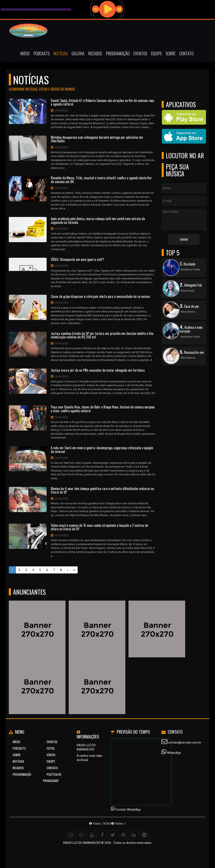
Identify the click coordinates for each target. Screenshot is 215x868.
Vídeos (51, 755)
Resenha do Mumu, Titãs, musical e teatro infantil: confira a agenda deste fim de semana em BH (101, 180)
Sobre (171, 53)
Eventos (140, 53)
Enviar (184, 239)
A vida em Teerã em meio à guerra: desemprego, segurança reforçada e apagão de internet (102, 450)
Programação (118, 53)
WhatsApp (174, 753)
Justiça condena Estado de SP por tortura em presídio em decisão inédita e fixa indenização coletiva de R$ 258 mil (102, 335)
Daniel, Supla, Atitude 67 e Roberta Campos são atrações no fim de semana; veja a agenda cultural (102, 102)
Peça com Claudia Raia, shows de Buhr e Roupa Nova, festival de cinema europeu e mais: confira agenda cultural (103, 409)
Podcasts (41, 53)
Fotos (51, 748)
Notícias (61, 53)
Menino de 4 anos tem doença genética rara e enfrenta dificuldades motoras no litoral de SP (102, 491)
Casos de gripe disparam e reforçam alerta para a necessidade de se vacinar (101, 297)
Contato (186, 53)
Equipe (156, 53)
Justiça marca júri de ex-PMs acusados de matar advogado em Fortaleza (98, 370)
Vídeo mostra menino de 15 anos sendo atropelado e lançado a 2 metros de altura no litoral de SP (99, 527)
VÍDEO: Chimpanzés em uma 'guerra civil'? (77, 260)
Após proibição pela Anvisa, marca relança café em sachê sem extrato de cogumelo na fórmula (98, 221)
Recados (95, 53)
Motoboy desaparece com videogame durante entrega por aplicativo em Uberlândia (97, 139)
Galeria (78, 53)
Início (25, 53)
